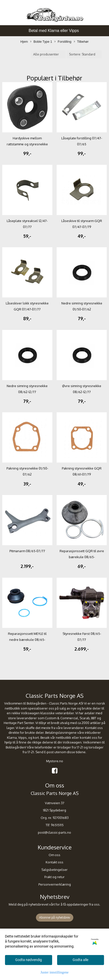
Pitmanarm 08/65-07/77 (27, 551)
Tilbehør (81, 42)
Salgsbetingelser (54, 870)
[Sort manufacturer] (48, 54)
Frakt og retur (54, 877)
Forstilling (63, 42)
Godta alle (80, 960)
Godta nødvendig (29, 960)
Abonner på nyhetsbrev (55, 917)
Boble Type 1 (41, 42)
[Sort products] (84, 54)
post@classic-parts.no (54, 832)
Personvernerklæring (55, 884)
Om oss (54, 855)
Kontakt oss (54, 862)
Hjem (24, 42)
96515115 (57, 825)
